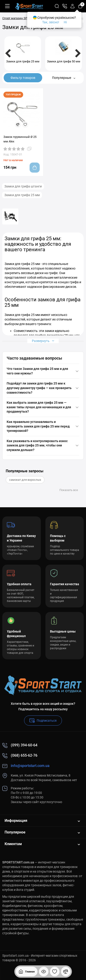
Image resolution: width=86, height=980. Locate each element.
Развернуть (43, 341)
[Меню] (7, 6)
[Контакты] (65, 6)
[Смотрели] (44, 972)
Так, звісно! (51, 22)
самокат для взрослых (25, 480)
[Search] (57, 6)
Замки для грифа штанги (23, 186)
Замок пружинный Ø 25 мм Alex (20, 139)
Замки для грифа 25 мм (22, 195)
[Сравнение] (66, 972)
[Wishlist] (25, 125)
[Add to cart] (35, 168)
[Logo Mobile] (29, 6)
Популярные (64, 78)
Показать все (69, 490)
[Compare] (18, 125)
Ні (65, 22)
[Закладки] (55, 972)
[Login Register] (72, 6)
